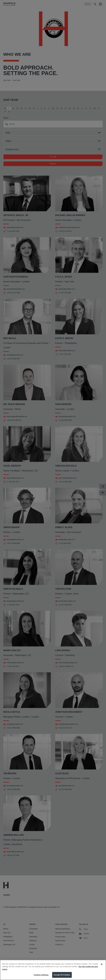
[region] (53, 970)
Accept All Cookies (62, 975)
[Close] (102, 964)
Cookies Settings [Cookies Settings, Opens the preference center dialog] (41, 975)
